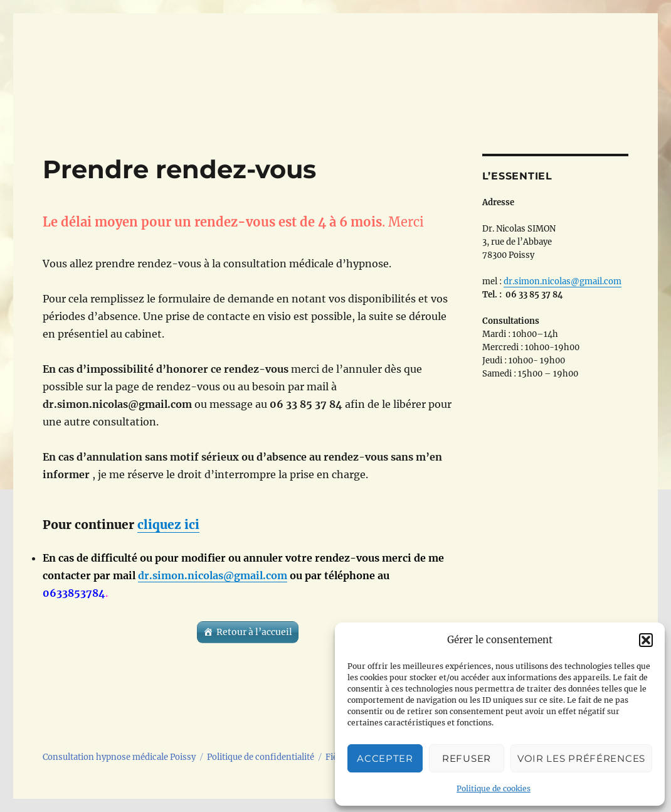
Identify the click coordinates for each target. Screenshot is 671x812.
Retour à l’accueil (254, 632)
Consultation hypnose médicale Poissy (119, 757)
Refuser (467, 758)
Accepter (385, 758)
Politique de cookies (494, 788)
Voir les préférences (581, 758)
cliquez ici (168, 525)
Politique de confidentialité (261, 757)
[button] (646, 640)
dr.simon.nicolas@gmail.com (213, 575)
